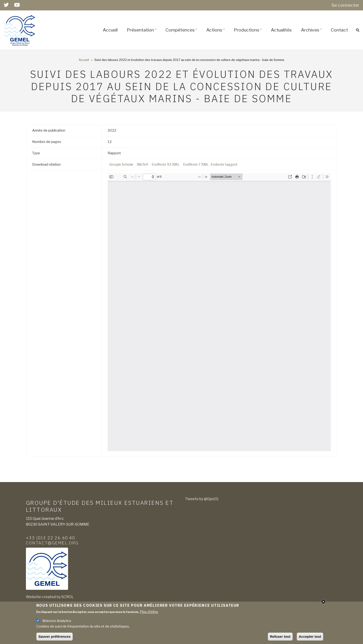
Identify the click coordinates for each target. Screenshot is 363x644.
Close (323, 602)
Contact (339, 30)
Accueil (110, 30)
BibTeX (142, 164)
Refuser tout (280, 636)
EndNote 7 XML (196, 164)
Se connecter (345, 5)
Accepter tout (310, 636)
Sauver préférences (55, 636)
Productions (249, 34)
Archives (312, 34)
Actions (216, 34)
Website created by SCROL (50, 597)
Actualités (281, 30)
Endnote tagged (224, 164)
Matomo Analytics (57, 621)
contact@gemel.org (52, 543)
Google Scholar (121, 164)
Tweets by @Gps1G (202, 499)
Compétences (182, 34)
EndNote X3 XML (166, 164)
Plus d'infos (149, 612)
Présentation (142, 34)
